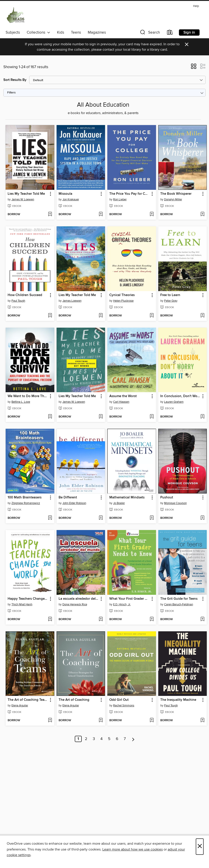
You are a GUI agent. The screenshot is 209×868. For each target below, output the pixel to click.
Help (196, 6)
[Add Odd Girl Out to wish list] (152, 721)
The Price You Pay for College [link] (130, 194)
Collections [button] (38, 32)
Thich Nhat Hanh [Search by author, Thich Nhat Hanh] (22, 604)
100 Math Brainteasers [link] (25, 498)
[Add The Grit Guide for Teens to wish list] (202, 619)
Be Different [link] (68, 498)
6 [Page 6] (117, 739)
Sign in (189, 32)
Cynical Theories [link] (122, 295)
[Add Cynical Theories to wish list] (152, 316)
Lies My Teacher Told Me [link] (26, 194)
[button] (150, 33)
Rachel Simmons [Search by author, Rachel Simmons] (124, 706)
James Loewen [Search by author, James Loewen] (72, 301)
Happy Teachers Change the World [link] (28, 599)
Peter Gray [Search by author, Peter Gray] (171, 301)
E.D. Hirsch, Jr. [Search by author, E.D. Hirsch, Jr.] (122, 604)
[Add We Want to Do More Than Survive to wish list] (50, 417)
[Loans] (170, 33)
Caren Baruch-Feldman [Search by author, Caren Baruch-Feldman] (179, 604)
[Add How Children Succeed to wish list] (50, 316)
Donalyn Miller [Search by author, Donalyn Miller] (173, 199)
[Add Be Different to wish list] (101, 518)
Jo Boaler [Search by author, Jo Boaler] (119, 503)
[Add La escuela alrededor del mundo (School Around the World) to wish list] (101, 619)
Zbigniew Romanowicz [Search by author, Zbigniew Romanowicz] (26, 503)
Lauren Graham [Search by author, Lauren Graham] (174, 402)
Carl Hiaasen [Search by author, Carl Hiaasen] (121, 402)
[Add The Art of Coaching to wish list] (101, 721)
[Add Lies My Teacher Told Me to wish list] (50, 214)
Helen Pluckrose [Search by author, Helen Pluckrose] (123, 301)
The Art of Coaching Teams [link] (28, 700)
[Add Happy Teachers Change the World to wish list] (50, 619)
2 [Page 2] (86, 739)
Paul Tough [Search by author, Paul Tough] (18, 301)
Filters (11, 93)
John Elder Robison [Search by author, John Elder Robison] (74, 503)
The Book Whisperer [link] (176, 194)
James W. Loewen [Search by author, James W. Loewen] (23, 199)
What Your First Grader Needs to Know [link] (130, 599)
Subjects (13, 32)
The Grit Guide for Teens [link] (179, 599)
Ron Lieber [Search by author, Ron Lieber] (120, 199)
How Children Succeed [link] (25, 295)
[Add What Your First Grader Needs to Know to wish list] (152, 619)
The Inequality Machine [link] (178, 700)
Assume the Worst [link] (123, 396)
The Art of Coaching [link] (74, 700)
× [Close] (200, 847)
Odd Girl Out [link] (119, 700)
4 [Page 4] (101, 739)
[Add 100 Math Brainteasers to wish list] (50, 518)
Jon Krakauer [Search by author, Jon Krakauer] (71, 199)
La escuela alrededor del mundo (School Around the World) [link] (79, 599)
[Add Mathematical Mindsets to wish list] (152, 518)
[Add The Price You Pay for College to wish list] (152, 214)
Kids (61, 32)
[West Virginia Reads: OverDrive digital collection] (16, 15)
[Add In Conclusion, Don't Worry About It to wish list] (202, 417)
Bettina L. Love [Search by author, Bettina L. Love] (21, 402)
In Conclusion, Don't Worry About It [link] (180, 396)
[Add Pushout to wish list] (202, 518)
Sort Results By (15, 80)
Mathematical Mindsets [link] (127, 498)
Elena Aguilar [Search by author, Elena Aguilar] (20, 706)
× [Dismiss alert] (187, 44)
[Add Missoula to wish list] (101, 214)
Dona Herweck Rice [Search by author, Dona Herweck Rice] (75, 604)
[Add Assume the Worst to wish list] (152, 417)
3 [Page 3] (94, 739)
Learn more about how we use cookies (133, 849)
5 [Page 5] (109, 739)
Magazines (97, 32)
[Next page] (133, 739)
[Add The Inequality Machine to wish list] (202, 721)
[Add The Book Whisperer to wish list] (202, 214)
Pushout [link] (167, 498)
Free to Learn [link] (170, 295)
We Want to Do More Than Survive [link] (28, 396)
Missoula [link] (65, 194)
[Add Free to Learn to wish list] (202, 316)
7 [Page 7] (125, 739)
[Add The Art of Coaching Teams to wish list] (50, 721)
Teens (76, 32)
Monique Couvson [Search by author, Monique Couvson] (175, 503)
